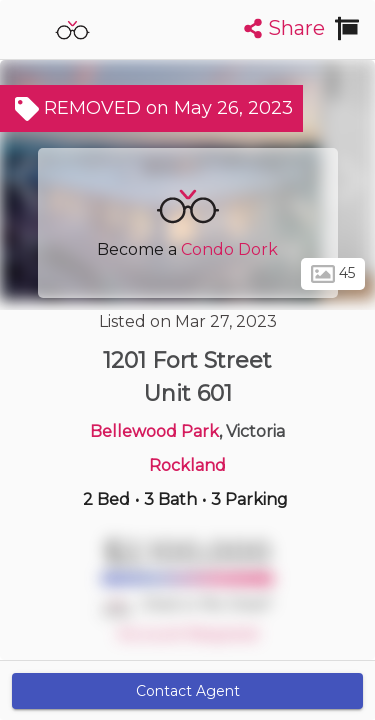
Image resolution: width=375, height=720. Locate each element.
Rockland (187, 465)
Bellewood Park (154, 431)
